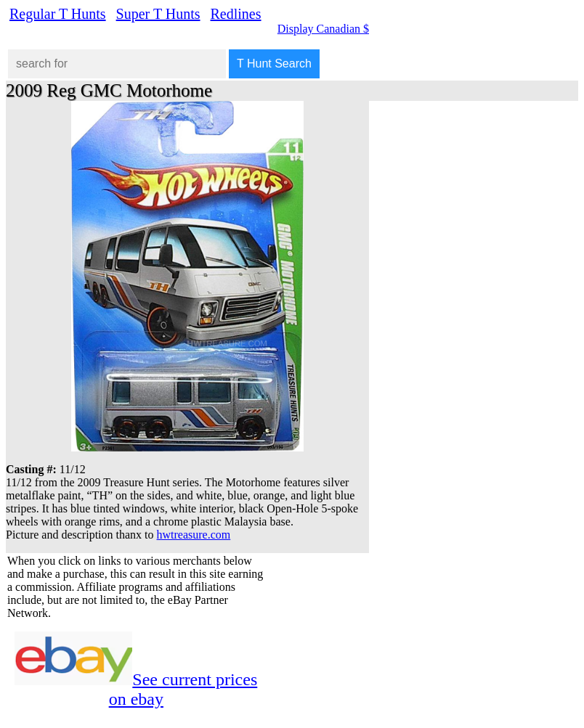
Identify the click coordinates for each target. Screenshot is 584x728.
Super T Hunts (158, 14)
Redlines (236, 14)
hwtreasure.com (194, 535)
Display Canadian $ (323, 29)
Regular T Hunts (58, 14)
